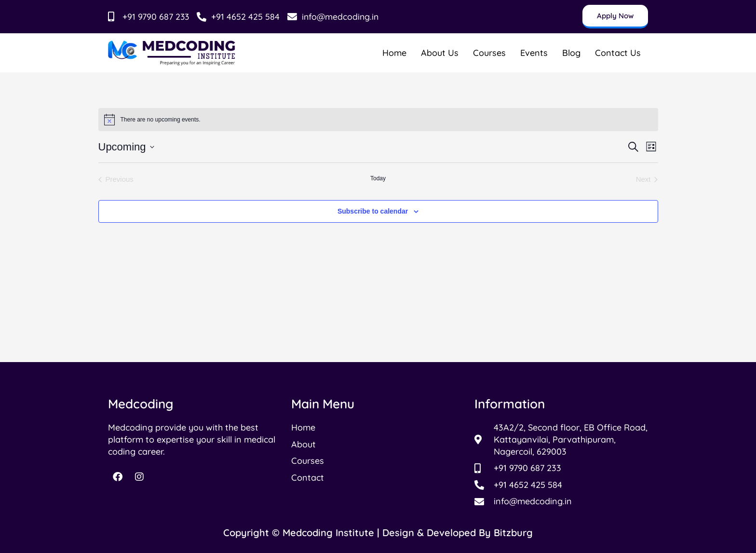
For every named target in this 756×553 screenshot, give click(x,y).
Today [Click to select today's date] (378, 178)
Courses (489, 53)
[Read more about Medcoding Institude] (172, 53)
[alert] (378, 120)
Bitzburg (513, 533)
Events (534, 53)
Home (394, 53)
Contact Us (618, 53)
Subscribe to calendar (373, 211)
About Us (440, 53)
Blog (571, 53)
